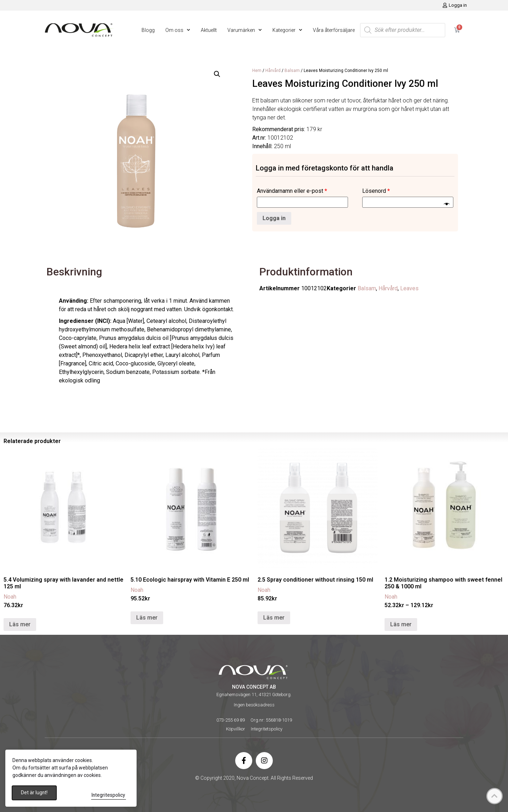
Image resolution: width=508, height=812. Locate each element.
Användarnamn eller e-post (292, 191)
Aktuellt (209, 30)
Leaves (409, 288)
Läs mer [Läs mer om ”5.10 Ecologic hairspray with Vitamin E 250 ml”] (147, 618)
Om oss (178, 30)
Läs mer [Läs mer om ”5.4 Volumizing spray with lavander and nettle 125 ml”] (20, 624)
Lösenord (376, 191)
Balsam (292, 71)
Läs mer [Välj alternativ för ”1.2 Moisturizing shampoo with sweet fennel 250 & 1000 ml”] (401, 624)
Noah (10, 597)
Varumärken (245, 30)
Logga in (274, 218)
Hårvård (273, 71)
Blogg (148, 30)
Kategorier (287, 30)
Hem (257, 71)
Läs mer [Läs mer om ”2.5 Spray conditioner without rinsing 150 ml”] (274, 618)
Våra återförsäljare (334, 30)
